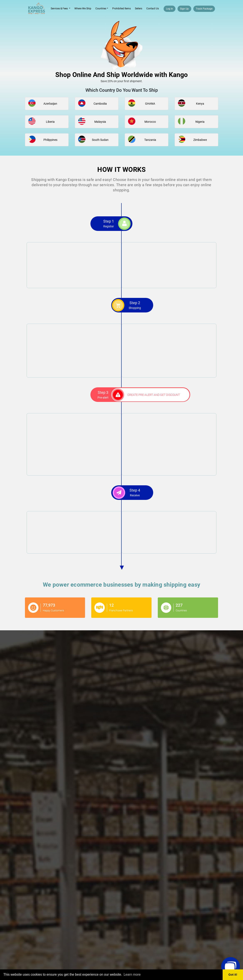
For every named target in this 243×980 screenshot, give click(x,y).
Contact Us (153, 9)
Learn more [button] (132, 974)
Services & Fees (62, 8)
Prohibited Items (121, 9)
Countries (101, 9)
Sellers (139, 9)
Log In (170, 9)
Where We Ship (83, 9)
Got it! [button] (233, 975)
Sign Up (184, 9)
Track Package (204, 9)
